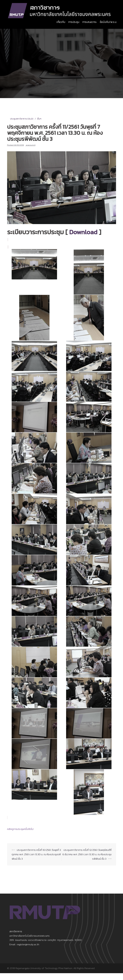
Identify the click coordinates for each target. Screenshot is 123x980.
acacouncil (31, 145)
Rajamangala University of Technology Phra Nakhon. (44, 968)
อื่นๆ (39, 119)
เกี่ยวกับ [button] (61, 22)
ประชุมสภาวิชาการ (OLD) (22, 119)
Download (83, 232)
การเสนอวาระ (90, 22)
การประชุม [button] (74, 22)
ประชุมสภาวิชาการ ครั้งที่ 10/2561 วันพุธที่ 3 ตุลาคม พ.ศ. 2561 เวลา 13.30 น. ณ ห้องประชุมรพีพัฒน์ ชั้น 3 (36, 854)
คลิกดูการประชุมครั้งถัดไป (20, 829)
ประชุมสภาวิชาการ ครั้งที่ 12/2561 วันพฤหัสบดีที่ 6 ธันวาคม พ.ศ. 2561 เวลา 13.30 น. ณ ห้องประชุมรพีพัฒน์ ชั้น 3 (87, 854)
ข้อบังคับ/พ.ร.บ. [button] (108, 22)
